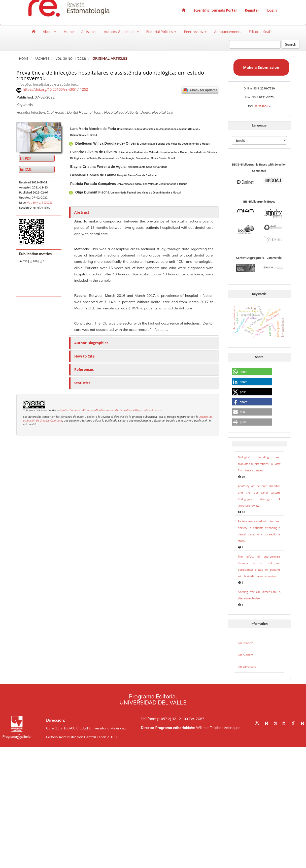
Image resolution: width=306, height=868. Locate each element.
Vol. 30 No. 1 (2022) (71, 59)
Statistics (82, 383)
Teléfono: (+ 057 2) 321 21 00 (164, 719)
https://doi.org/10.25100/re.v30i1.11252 (55, 89)
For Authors (246, 655)
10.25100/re (262, 106)
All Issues (89, 32)
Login (272, 10)
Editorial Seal (259, 32)
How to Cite (84, 356)
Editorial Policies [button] (161, 32)
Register (252, 10)
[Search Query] (255, 44)
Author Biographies (91, 343)
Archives (42, 59)
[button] (252, 372)
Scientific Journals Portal (215, 10)
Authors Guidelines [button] (121, 32)
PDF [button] (28, 158)
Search (291, 44)
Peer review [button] (195, 32)
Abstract (82, 212)
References (84, 369)
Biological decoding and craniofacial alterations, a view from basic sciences (259, 464)
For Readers (246, 643)
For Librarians (247, 667)
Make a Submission (261, 67)
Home (69, 32)
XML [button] (28, 169)
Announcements (228, 32)
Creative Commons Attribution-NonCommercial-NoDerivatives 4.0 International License (111, 410)
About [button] (49, 32)
